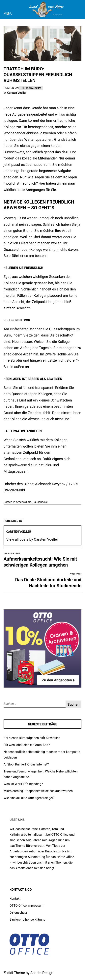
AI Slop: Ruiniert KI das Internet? (26, 764)
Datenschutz (18, 913)
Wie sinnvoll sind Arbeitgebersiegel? (29, 798)
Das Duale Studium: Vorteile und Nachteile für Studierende (42, 580)
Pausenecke (40, 502)
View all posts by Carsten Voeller (32, 539)
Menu (8, 13)
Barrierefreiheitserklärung (27, 919)
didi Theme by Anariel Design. (31, 973)
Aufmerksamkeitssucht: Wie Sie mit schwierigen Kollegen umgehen (42, 560)
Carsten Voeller (17, 93)
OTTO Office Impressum (27, 906)
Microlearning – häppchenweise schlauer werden (38, 791)
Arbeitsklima (24, 502)
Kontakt (15, 899)
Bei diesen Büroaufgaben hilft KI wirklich (32, 738)
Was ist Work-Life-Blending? (23, 784)
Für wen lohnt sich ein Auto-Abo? (27, 745)
